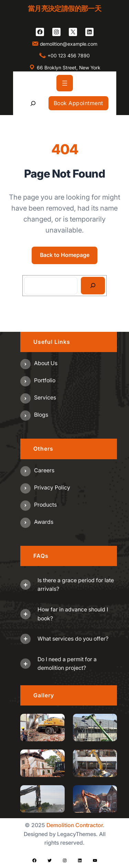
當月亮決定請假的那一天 (64, 9)
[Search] (93, 286)
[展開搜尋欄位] (33, 103)
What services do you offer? (73, 639)
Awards (44, 522)
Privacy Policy (52, 487)
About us (46, 363)
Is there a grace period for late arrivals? (76, 585)
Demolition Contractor (75, 825)
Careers (44, 470)
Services (45, 397)
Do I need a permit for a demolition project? (67, 664)
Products (45, 505)
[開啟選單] (65, 83)
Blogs (41, 415)
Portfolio (45, 380)
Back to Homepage (65, 255)
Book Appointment (78, 103)
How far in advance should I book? (73, 614)
